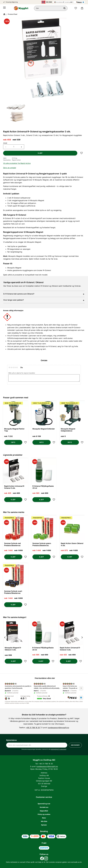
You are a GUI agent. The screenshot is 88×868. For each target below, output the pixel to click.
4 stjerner (15, 367)
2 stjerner (11, 367)
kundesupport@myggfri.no (58, 728)
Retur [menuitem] (44, 818)
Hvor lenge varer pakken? (14, 300)
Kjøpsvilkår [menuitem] (44, 811)
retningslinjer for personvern (59, 749)
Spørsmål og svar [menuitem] (44, 804)
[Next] (82, 643)
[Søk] (64, 8)
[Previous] (5, 643)
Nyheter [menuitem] (44, 825)
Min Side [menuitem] (44, 821)
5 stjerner (17, 367)
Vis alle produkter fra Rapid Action (17, 163)
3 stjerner (13, 367)
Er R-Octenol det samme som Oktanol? (19, 294)
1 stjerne (9, 367)
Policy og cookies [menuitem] (44, 814)
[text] (7, 140)
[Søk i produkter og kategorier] (51, 8)
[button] (4, 8)
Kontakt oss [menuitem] (44, 807)
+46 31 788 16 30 (33, 728)
